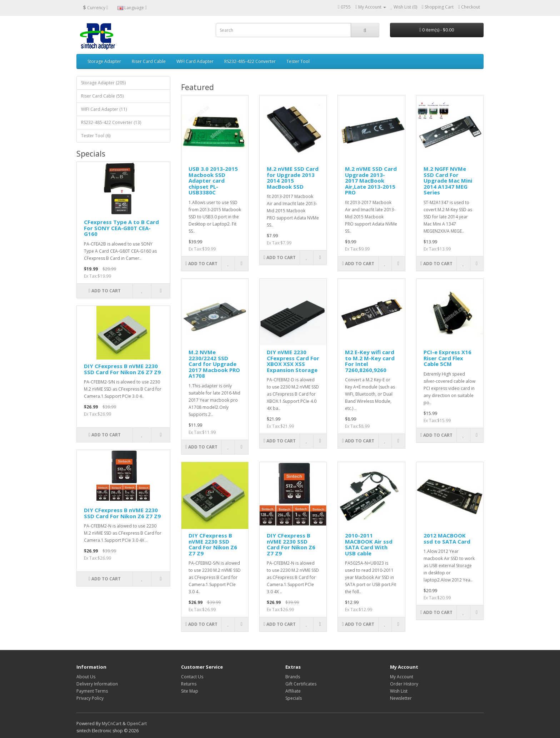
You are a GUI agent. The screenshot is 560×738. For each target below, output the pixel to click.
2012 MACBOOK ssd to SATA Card (447, 538)
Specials (294, 698)
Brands (293, 677)
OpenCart (137, 724)
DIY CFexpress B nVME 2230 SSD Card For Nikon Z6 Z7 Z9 (122, 369)
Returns (189, 684)
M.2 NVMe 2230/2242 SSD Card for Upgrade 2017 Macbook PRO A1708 (214, 364)
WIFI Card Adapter (195, 61)
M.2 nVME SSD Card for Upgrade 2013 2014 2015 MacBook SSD (293, 178)
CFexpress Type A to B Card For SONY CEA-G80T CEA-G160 (121, 228)
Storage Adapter (104, 61)
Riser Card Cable (149, 61)
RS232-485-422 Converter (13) (111, 122)
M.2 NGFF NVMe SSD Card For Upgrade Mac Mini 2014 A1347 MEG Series (448, 180)
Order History (404, 684)
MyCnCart (112, 724)
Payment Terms (92, 691)
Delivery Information (97, 684)
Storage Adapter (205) (103, 83)
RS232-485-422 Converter (250, 61)
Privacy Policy (90, 698)
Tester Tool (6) (96, 136)
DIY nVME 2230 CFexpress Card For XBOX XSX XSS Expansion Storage (293, 361)
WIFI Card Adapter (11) (104, 109)
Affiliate (293, 691)
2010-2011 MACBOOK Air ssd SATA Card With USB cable (369, 544)
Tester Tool (298, 61)
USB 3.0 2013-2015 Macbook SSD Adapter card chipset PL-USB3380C (213, 180)
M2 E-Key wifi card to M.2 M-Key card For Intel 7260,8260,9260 (370, 361)
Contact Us (192, 677)
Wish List (399, 691)
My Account (402, 677)
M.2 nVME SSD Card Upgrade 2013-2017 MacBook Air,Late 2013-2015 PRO (371, 180)
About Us (86, 677)
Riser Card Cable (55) (102, 96)
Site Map (190, 691)
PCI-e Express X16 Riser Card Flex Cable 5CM (447, 358)
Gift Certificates (301, 684)
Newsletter (401, 698)
